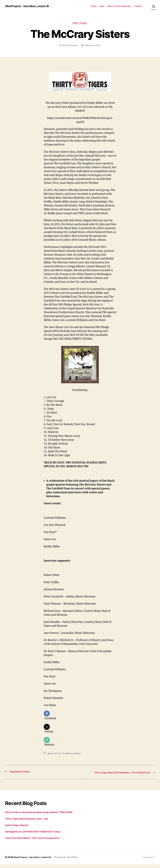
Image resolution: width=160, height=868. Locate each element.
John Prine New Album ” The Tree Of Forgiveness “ (37, 842)
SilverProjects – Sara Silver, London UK (34, 861)
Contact (138, 6)
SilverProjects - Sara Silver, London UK (31, 6)
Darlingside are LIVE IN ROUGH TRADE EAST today (37, 835)
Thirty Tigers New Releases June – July (30, 822)
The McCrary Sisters (72, 754)
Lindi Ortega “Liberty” (19, 829)
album (50, 754)
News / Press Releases (119, 6)
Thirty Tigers (80, 24)
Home (94, 6)
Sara (102, 6)
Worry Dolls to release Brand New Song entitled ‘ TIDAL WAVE (44, 816)
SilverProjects (71, 46)
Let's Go (58, 754)
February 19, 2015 (93, 46)
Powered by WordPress (70, 861)
